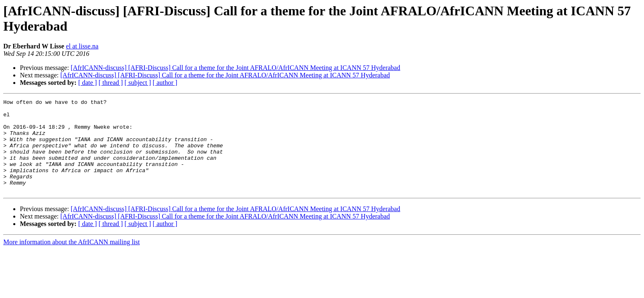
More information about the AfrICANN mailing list (72, 261)
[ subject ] (138, 83)
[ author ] (165, 83)
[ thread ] (111, 83)
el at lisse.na (82, 46)
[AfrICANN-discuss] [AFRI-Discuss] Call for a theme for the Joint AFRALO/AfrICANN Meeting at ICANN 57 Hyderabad (235, 68)
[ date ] (88, 83)
